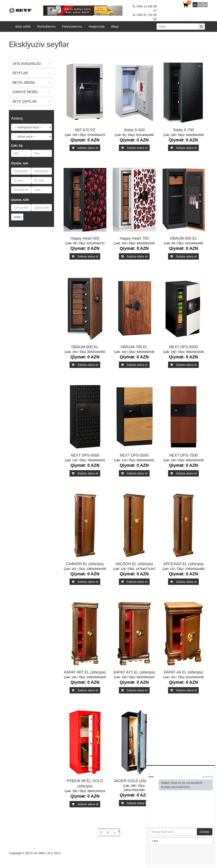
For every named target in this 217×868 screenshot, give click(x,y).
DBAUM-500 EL (184, 238)
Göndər (205, 832)
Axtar (17, 217)
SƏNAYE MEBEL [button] (25, 92)
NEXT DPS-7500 (184, 455)
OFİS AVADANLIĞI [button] (27, 64)
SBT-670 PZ (85, 130)
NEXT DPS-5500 (134, 455)
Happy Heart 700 (134, 238)
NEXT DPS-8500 (184, 347)
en (200, 5)
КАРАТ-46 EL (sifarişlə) (183, 672)
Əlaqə (115, 27)
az (195, 5)
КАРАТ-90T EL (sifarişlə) (85, 672)
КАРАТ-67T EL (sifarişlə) (134, 672)
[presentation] (181, 855)
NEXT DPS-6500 (85, 455)
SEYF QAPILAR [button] (25, 101)
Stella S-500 (134, 130)
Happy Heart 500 (85, 238)
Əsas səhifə (23, 27)
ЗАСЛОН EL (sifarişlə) (134, 564)
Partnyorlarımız (72, 27)
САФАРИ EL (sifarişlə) (85, 564)
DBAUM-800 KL (85, 347)
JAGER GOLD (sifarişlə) (134, 781)
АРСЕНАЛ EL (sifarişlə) (184, 564)
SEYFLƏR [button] (20, 73)
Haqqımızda (97, 27)
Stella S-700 (184, 130)
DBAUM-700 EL (134, 347)
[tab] (31, 64)
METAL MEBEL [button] (24, 83)
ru (206, 5)
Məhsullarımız (46, 27)
